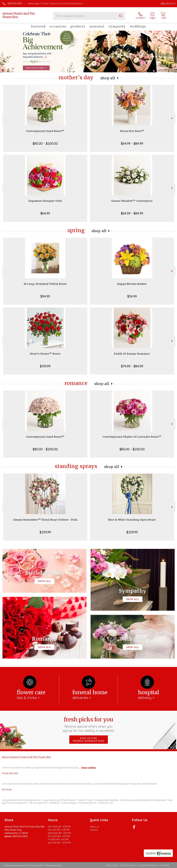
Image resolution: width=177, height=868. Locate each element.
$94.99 (45, 296)
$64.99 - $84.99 (132, 143)
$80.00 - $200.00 (45, 143)
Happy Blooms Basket (132, 284)
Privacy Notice (129, 865)
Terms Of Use (112, 865)
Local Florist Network (148, 865)
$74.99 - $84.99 (132, 366)
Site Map (165, 865)
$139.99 (45, 366)
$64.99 (45, 213)
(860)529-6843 (14, 3)
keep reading (88, 768)
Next (172, 118)
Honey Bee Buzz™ (132, 131)
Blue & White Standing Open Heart (132, 520)
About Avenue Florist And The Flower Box (26, 757)
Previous (5, 118)
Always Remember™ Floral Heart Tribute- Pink (45, 520)
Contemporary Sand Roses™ (45, 131)
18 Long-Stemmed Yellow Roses (45, 284)
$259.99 (45, 532)
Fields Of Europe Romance (132, 354)
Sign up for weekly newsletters (89, 740)
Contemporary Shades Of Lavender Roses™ (132, 437)
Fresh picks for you (89, 724)
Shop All (108, 78)
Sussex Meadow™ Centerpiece (132, 201)
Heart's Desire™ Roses (45, 354)
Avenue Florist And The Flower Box (19, 15)
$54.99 (132, 296)
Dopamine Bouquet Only (45, 201)
